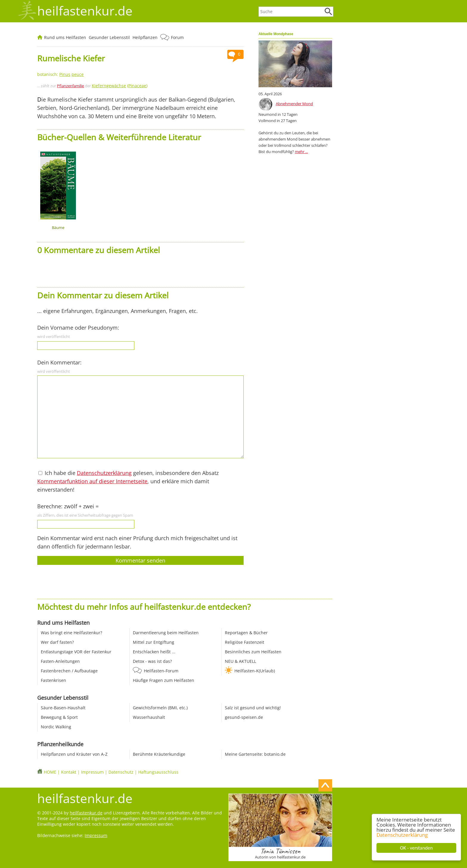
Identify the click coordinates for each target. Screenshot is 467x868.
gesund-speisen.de (244, 717)
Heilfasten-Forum (161, 671)
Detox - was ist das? (152, 661)
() (120, 86)
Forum (177, 37)
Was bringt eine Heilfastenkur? (71, 633)
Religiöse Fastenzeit (245, 642)
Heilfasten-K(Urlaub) (255, 671)
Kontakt (69, 772)
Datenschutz (121, 772)
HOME (50, 772)
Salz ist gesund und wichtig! (253, 708)
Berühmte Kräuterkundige (159, 754)
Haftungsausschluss (158, 772)
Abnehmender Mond (294, 104)
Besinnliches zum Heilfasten (253, 652)
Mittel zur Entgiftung (154, 642)
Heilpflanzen (145, 37)
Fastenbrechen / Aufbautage (69, 671)
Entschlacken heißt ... (154, 652)
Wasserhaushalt (149, 717)
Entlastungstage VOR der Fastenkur (76, 652)
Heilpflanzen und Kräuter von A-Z (74, 754)
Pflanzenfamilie (70, 86)
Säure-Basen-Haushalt (63, 708)
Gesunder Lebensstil (109, 37)
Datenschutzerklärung (402, 835)
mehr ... (301, 152)
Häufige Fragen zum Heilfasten (164, 680)
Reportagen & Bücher (246, 633)
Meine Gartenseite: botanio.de (255, 754)
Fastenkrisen (53, 680)
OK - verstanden (416, 848)
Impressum (92, 772)
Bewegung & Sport (59, 717)
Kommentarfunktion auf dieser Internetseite (92, 481)
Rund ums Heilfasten (65, 37)
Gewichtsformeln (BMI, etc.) (160, 708)
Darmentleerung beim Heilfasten (166, 633)
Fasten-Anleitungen (60, 661)
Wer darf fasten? (57, 642)
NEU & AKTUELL (240, 661)
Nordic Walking (56, 727)
